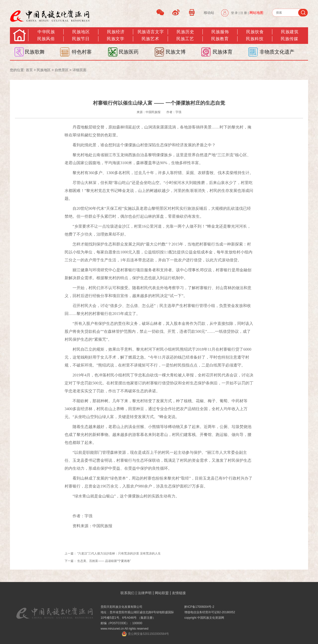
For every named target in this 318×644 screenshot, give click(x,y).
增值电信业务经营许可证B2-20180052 (210, 612)
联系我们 (127, 593)
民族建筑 (290, 32)
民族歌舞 (35, 52)
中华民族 (46, 32)
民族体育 (223, 52)
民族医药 (129, 52)
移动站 (209, 13)
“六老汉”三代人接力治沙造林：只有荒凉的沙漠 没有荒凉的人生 (119, 553)
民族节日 (81, 39)
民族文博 (176, 52)
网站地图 (256, 13)
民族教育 (220, 39)
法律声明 (145, 593)
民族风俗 (46, 39)
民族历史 (185, 32)
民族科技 (255, 39)
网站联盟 (162, 593)
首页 (29, 70)
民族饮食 (255, 32)
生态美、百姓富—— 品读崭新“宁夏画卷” (104, 561)
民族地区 (81, 32)
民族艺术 (150, 39)
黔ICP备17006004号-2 (199, 607)
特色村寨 (82, 52)
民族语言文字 (151, 32)
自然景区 (62, 70)
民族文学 (116, 39)
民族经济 (116, 32)
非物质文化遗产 (277, 52)
